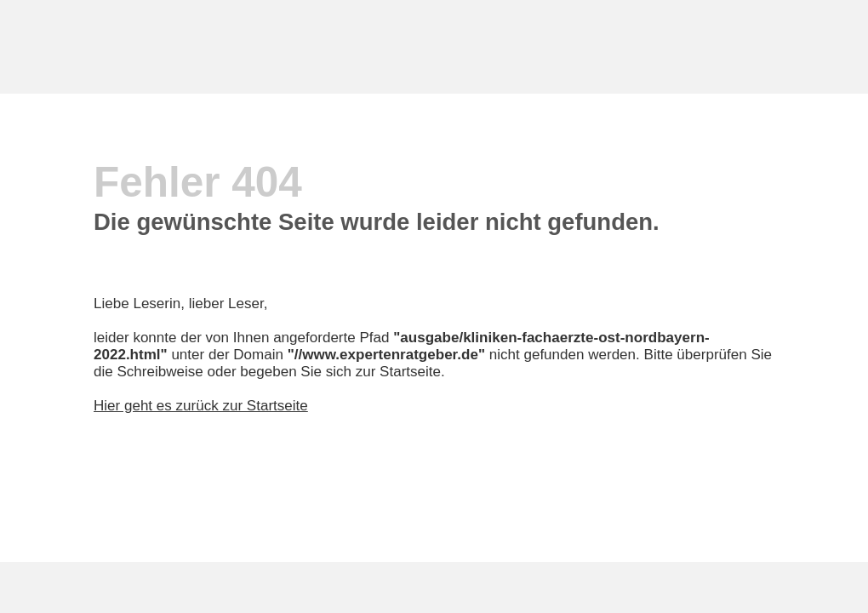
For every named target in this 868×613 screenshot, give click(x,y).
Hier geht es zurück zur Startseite (201, 406)
